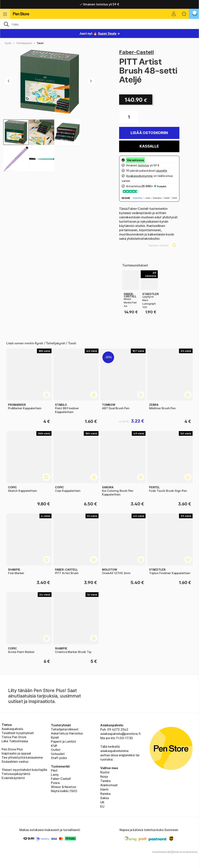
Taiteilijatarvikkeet (65, 729)
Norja (104, 777)
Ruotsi (105, 772)
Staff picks (59, 758)
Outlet (56, 750)
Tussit (40, 43)
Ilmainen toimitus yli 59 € (99, 4)
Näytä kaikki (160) (64, 791)
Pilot (54, 770)
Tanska (105, 781)
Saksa (105, 798)
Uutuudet (58, 754)
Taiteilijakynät (24, 43)
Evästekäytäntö (13, 778)
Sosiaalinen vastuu (15, 762)
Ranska (105, 794)
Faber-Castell (137, 52)
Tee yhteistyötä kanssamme (22, 757)
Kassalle (149, 146)
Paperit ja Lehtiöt (64, 741)
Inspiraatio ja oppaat (16, 753)
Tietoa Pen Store (14, 737)
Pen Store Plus (12, 749)
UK (102, 802)
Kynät (8, 43)
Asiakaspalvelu (12, 729)
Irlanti (104, 789)
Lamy (55, 775)
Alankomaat (109, 785)
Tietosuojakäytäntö (16, 774)
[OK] (99, 24)
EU (102, 807)
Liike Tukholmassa (15, 741)
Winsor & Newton (63, 787)
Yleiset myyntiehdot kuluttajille (24, 770)
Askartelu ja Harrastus (67, 733)
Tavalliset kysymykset (18, 733)
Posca (55, 783)
